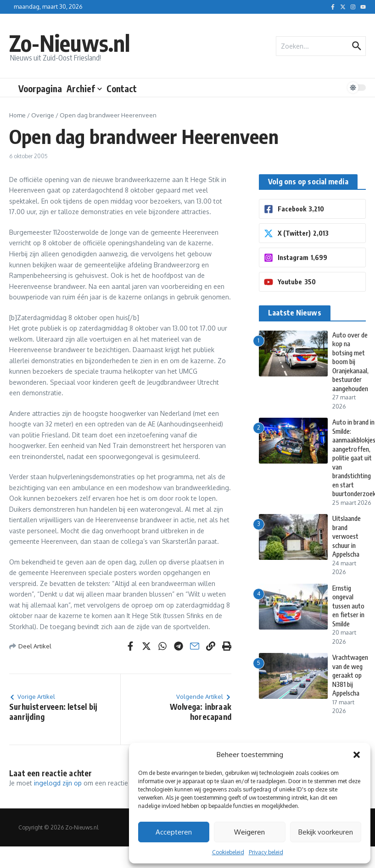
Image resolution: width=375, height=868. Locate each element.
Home (17, 115)
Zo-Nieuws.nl (76, 42)
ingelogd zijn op (58, 783)
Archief (84, 88)
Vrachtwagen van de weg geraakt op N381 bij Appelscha (352, 675)
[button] (357, 755)
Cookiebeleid (228, 852)
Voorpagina (40, 88)
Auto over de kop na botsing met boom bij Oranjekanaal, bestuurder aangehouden (352, 362)
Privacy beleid (266, 852)
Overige (43, 115)
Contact (122, 88)
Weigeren (249, 832)
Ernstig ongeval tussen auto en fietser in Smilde (345, 601)
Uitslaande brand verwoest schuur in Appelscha (347, 527)
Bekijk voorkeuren (326, 832)
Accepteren (174, 832)
